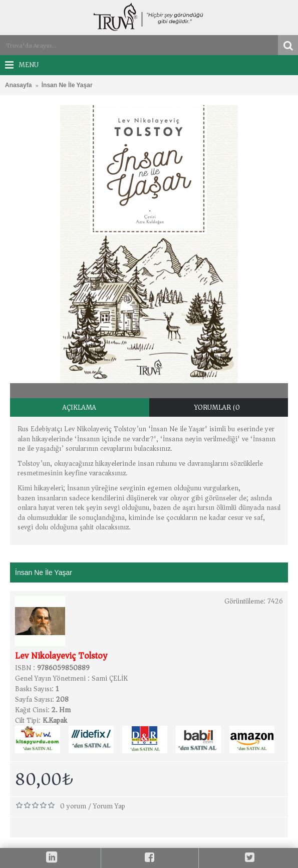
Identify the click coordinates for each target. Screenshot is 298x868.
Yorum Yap (109, 806)
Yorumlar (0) (219, 407)
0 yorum (73, 806)
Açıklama (79, 407)
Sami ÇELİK (110, 678)
